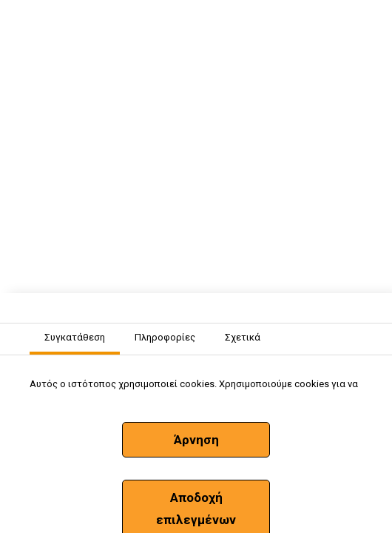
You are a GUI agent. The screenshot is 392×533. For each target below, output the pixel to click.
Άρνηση (196, 440)
